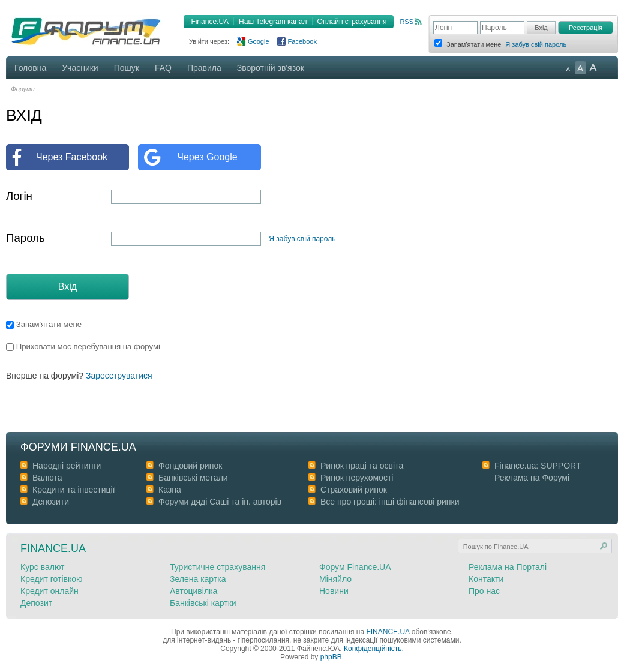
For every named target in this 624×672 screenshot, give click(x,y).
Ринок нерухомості (357, 478)
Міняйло (335, 579)
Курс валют (43, 567)
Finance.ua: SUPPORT (538, 466)
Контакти (486, 579)
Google (258, 41)
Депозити (51, 502)
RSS (406, 22)
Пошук (127, 68)
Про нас (484, 591)
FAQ (163, 68)
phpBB (331, 657)
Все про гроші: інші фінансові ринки (390, 502)
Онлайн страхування (352, 22)
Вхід (67, 286)
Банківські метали (193, 478)
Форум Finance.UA (355, 567)
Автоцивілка (193, 591)
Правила (204, 68)
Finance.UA (210, 22)
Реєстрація (586, 28)
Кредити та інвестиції (74, 490)
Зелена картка (198, 579)
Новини (334, 591)
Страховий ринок (354, 490)
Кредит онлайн (49, 591)
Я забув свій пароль (536, 44)
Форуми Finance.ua (78, 447)
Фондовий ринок (190, 466)
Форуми (23, 89)
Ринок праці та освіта (362, 466)
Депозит (36, 603)
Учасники (80, 68)
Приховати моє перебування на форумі (83, 346)
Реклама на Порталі (508, 567)
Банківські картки (203, 603)
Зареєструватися (119, 376)
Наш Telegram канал (273, 22)
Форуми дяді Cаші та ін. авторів (220, 502)
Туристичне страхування (217, 567)
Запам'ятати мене (44, 324)
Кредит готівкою (52, 579)
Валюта (47, 478)
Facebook (302, 41)
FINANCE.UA (388, 632)
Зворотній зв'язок (271, 68)
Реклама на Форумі (532, 478)
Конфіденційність (373, 649)
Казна (170, 490)
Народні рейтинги (67, 466)
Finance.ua (53, 548)
